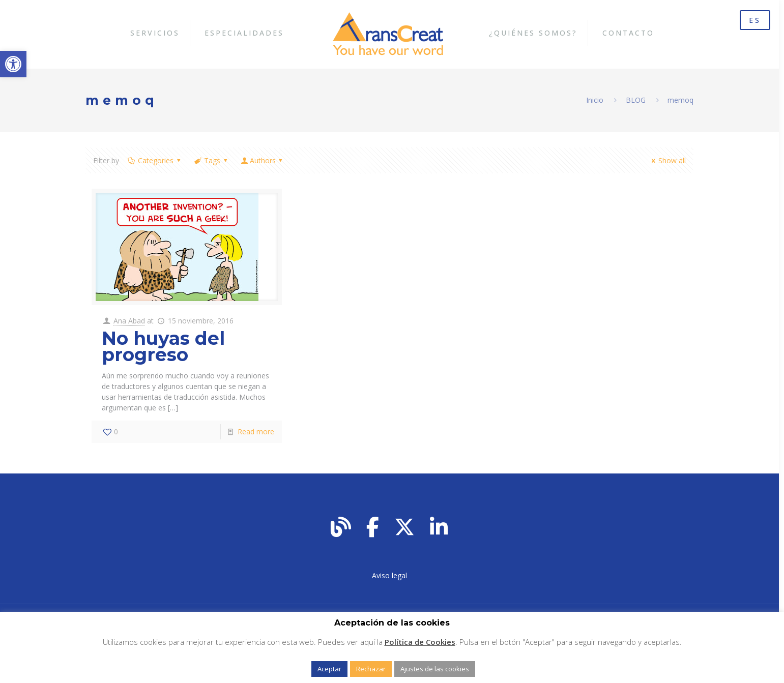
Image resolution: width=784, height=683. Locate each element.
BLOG (636, 100)
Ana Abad (129, 321)
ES (755, 20)
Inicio (595, 100)
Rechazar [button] (371, 669)
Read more (256, 432)
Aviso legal (389, 575)
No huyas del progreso (163, 346)
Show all (667, 160)
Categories (155, 160)
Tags (212, 160)
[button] (13, 64)
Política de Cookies (420, 642)
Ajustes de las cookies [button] (435, 669)
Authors (263, 160)
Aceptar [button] (329, 669)
